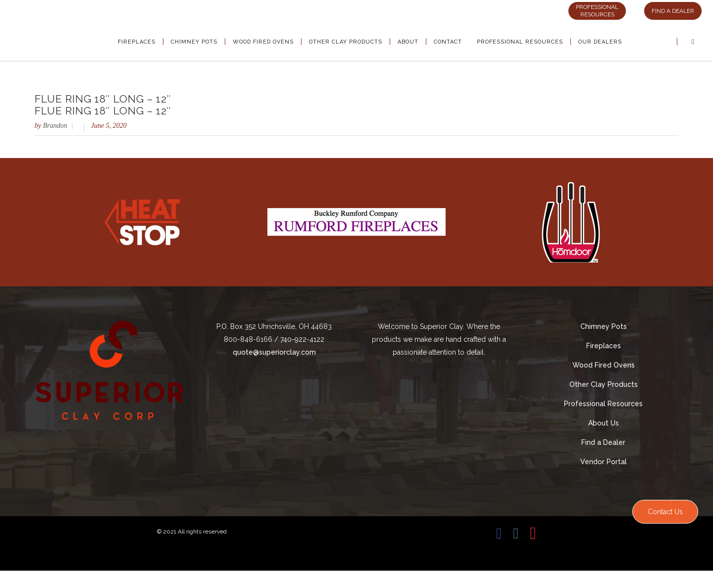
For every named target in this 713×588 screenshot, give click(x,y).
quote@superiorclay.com (274, 352)
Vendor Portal (604, 462)
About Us (604, 423)
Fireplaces (604, 346)
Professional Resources (603, 404)
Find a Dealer (603, 442)
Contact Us (665, 512)
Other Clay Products (604, 384)
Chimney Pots (604, 326)
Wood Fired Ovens (604, 365)
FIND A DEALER (673, 11)
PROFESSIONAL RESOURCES (597, 11)
